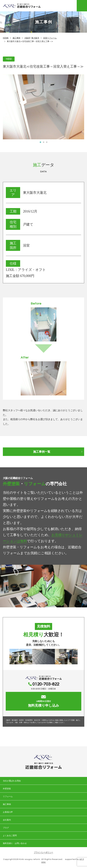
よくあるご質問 (10, 836)
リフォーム (8, 797)
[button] (40, 142)
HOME (6, 38)
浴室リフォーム (50, 38)
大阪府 (27, 38)
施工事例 (16, 38)
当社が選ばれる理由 (11, 781)
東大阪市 (35, 38)
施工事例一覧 (42, 452)
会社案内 (7, 820)
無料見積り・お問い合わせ (14, 843)
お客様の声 (8, 812)
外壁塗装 (7, 789)
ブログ (6, 828)
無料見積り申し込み (43, 701)
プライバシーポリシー (43, 853)
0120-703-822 (46, 684)
